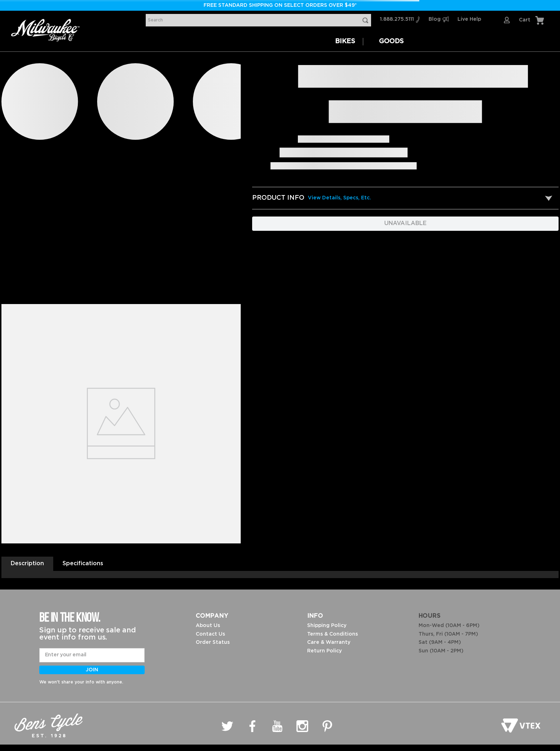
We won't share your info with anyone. (81, 682)
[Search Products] (367, 20)
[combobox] (258, 20)
